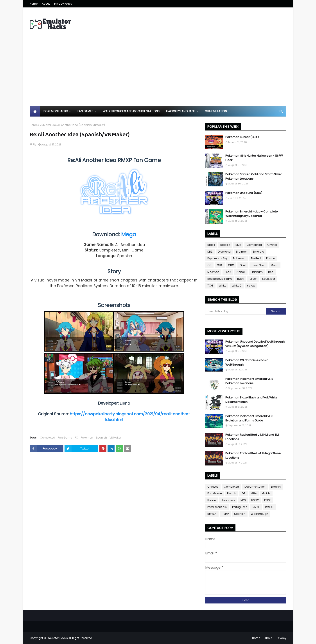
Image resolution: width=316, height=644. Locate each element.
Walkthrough (259, 514)
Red (271, 272)
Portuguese (240, 507)
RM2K (256, 507)
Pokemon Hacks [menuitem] (56, 111)
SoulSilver (268, 279)
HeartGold (259, 265)
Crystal (272, 245)
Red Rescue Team (220, 279)
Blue (238, 245)
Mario (275, 265)
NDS (243, 500)
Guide (266, 493)
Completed (48, 438)
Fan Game (65, 438)
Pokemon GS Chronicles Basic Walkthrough (247, 362)
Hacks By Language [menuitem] (181, 111)
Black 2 (225, 245)
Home (34, 4)
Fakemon (239, 258)
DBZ (210, 252)
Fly (34, 144)
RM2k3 (269, 507)
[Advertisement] (158, 73)
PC (76, 438)
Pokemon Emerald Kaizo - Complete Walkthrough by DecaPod (252, 214)
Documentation (255, 487)
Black (211, 245)
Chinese (213, 487)
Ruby (241, 279)
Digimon (242, 252)
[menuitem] (35, 111)
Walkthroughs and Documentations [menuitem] (131, 111)
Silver (253, 279)
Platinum (257, 272)
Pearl (228, 272)
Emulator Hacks (57, 638)
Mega (129, 234)
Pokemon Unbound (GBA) (244, 193)
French (232, 493)
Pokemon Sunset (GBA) (242, 137)
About (46, 4)
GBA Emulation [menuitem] (216, 111)
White (223, 286)
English (276, 487)
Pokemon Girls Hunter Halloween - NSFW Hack (254, 158)
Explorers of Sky (217, 258)
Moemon (213, 272)
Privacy (282, 638)
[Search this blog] (236, 311)
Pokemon (87, 438)
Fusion (271, 258)
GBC (231, 265)
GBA (220, 265)
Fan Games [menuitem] (85, 111)
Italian (212, 500)
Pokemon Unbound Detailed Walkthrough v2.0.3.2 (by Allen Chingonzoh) (255, 344)
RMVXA (212, 514)
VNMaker (45, 125)
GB (209, 265)
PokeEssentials (217, 507)
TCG (210, 286)
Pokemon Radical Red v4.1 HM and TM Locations (252, 437)
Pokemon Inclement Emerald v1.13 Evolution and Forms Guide (249, 418)
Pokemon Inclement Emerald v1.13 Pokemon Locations (249, 381)
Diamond (224, 252)
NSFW (255, 500)
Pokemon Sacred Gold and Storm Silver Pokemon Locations (254, 176)
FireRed (256, 258)
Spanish (101, 438)
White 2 (237, 286)
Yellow (251, 286)
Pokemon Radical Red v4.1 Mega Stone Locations (253, 456)
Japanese (228, 500)
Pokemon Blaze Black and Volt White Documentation (251, 400)
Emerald (259, 252)
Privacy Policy (63, 4)
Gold (243, 265)
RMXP (225, 514)
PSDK (267, 500)
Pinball (241, 272)
